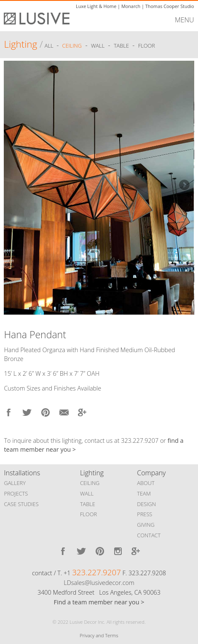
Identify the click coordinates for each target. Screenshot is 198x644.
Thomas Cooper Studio (170, 6)
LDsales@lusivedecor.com (99, 583)
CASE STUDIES (21, 504)
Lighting (20, 44)
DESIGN (146, 504)
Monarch (131, 6)
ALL (50, 46)
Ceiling (72, 46)
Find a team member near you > (99, 602)
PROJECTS (16, 493)
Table (121, 46)
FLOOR (88, 514)
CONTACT (149, 535)
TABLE (88, 504)
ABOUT (146, 483)
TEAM (144, 493)
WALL (87, 493)
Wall (98, 46)
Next (184, 186)
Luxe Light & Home (96, 6)
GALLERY (15, 483)
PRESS (144, 514)
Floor (147, 46)
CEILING (90, 483)
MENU (185, 20)
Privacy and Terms (99, 635)
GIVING (146, 525)
